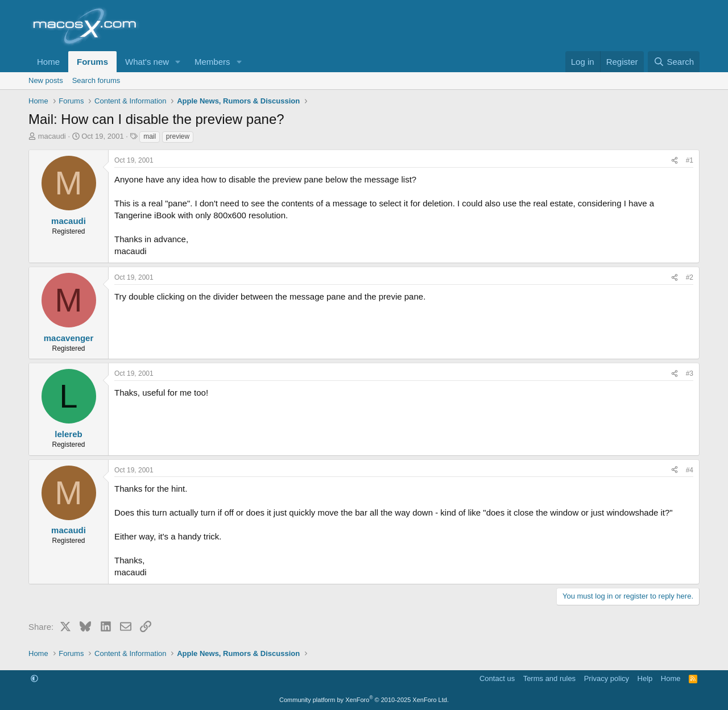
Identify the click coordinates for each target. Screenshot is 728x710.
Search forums (96, 80)
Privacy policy (607, 678)
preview (178, 136)
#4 (690, 470)
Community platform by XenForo (364, 700)
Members (212, 62)
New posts (46, 80)
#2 (690, 277)
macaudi (52, 136)
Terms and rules (549, 678)
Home (48, 62)
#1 (690, 160)
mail (150, 136)
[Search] (674, 62)
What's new (147, 62)
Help (645, 678)
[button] (178, 62)
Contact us (497, 678)
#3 (690, 373)
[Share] (675, 161)
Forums (92, 62)
